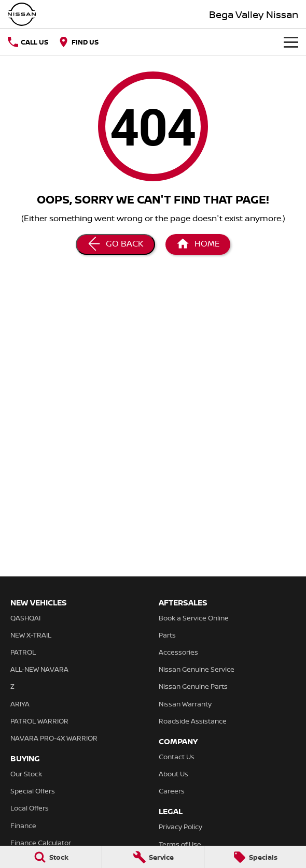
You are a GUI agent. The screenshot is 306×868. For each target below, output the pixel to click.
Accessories (178, 652)
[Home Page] (22, 14)
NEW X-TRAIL (31, 635)
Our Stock (26, 774)
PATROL (23, 652)
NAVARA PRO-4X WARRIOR (54, 738)
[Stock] (51, 857)
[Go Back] (115, 244)
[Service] (153, 857)
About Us (173, 774)
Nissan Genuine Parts (193, 686)
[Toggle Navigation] (291, 42)
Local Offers (30, 808)
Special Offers (33, 791)
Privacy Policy (180, 827)
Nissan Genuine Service (197, 669)
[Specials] (255, 857)
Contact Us (177, 757)
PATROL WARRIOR (39, 721)
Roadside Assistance (193, 721)
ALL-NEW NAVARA (39, 669)
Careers (172, 791)
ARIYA (20, 704)
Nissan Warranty (185, 704)
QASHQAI (25, 618)
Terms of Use (180, 844)
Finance (23, 826)
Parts (167, 635)
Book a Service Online (194, 618)
